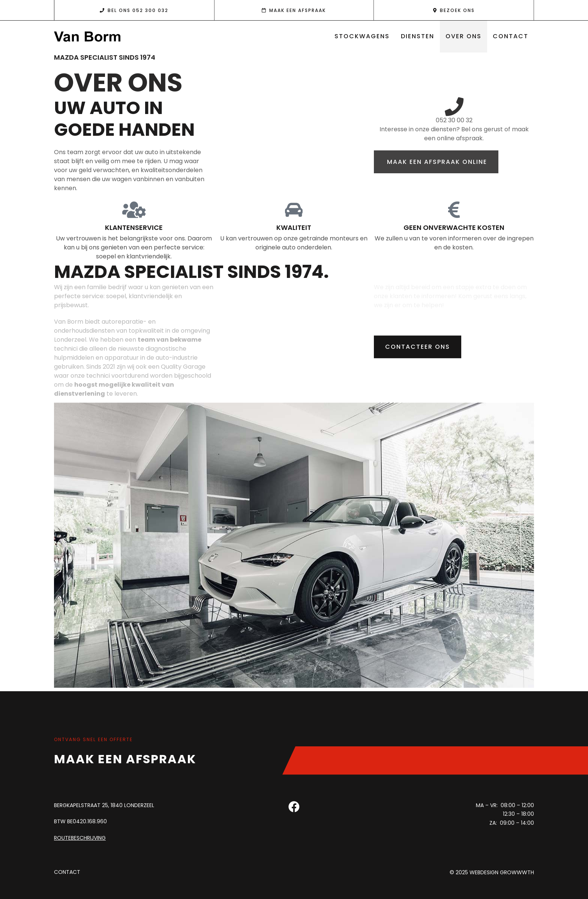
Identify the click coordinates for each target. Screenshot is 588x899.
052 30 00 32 (454, 120)
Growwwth (517, 872)
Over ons (463, 36)
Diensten (418, 36)
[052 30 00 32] (454, 107)
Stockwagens (362, 36)
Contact (511, 36)
